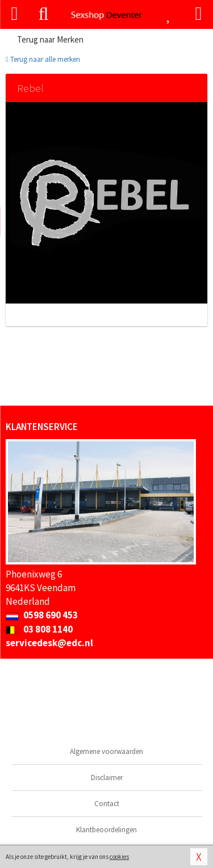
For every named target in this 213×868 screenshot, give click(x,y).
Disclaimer (107, 778)
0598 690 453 (42, 615)
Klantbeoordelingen (106, 830)
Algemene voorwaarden (106, 751)
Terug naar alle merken (43, 59)
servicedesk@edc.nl (49, 643)
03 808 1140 (39, 629)
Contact (107, 804)
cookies (119, 857)
